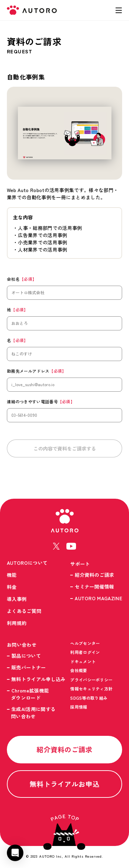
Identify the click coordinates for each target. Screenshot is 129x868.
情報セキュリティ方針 (91, 689)
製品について (26, 656)
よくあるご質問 (24, 611)
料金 (12, 587)
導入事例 (17, 599)
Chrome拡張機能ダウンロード (30, 694)
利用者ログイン (85, 652)
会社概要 (79, 670)
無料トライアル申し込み (39, 679)
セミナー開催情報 (94, 586)
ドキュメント (83, 661)
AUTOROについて (27, 563)
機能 (12, 575)
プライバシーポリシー (91, 680)
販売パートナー (29, 667)
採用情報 (79, 707)
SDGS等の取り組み (89, 698)
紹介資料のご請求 (94, 575)
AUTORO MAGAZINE (98, 598)
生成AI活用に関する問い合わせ (33, 713)
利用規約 (17, 623)
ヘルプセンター (85, 643)
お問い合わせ (22, 645)
